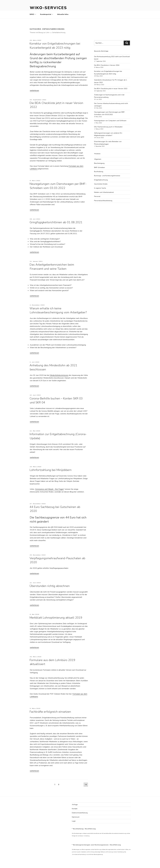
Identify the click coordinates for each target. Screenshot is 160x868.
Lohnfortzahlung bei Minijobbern (51, 470)
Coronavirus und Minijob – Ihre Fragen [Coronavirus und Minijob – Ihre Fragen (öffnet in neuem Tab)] (49, 489)
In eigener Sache (100, 188)
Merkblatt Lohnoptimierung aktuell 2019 (56, 618)
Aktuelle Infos (63, 14)
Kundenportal (47, 14)
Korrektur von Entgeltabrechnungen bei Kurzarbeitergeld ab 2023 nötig (55, 46)
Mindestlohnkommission (59, 375)
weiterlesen (34, 91)
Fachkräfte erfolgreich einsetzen (50, 712)
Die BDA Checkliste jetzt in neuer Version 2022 (111, 89)
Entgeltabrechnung (101, 180)
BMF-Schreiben (99, 167)
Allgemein (98, 159)
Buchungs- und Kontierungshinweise (107, 176)
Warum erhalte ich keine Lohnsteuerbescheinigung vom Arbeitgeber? (58, 310)
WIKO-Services (48, 8)
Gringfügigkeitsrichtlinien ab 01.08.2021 (56, 222)
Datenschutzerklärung (80, 813)
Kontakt (75, 809)
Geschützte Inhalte (101, 184)
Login (74, 821)
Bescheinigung (99, 163)
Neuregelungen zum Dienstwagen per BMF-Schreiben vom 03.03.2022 (58, 186)
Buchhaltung (99, 172)
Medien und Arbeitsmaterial (104, 192)
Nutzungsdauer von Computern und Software (110, 121)
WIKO (33, 14)
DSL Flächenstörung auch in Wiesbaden (108, 127)
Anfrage (75, 805)
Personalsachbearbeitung (103, 201)
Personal (97, 196)
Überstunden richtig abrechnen (50, 586)
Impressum (76, 817)
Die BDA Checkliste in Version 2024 (107, 65)
